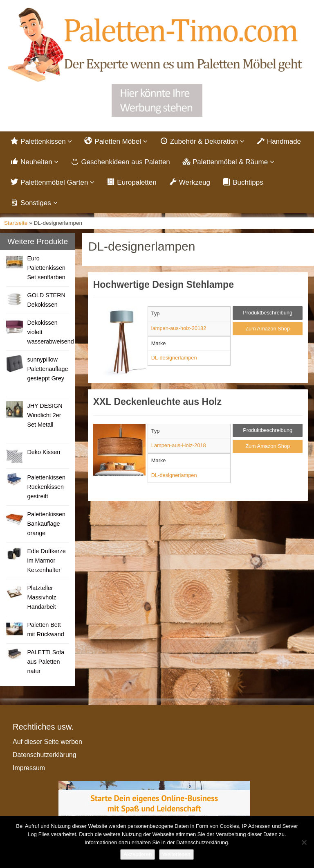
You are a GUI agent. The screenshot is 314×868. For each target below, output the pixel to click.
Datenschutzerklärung (45, 755)
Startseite (16, 223)
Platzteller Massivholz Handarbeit (41, 597)
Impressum (29, 768)
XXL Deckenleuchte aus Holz (157, 402)
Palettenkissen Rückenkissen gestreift (46, 487)
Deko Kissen (44, 452)
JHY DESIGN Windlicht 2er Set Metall (45, 415)
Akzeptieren (138, 854)
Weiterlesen (176, 854)
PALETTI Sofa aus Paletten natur (46, 662)
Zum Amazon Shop (268, 329)
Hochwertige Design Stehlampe (164, 285)
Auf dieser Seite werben (47, 742)
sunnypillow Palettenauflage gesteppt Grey (47, 369)
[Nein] (304, 842)
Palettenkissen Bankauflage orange (46, 524)
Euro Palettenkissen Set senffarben (46, 268)
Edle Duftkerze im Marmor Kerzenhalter (46, 561)
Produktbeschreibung (268, 313)
